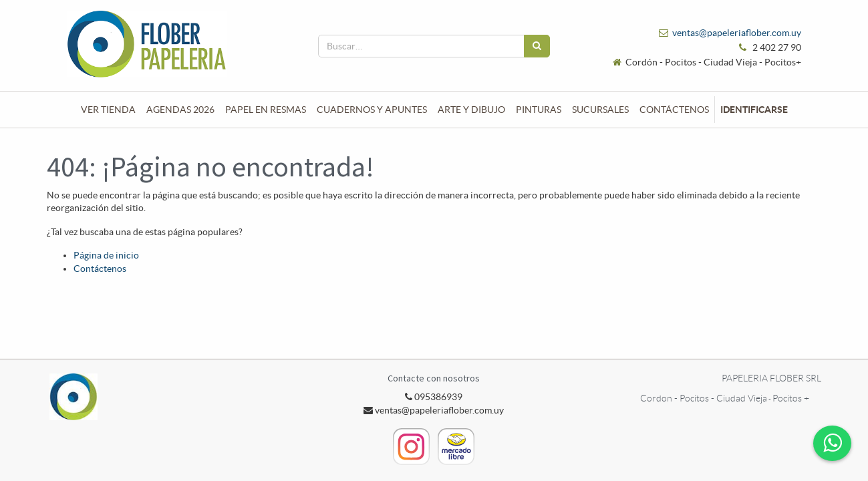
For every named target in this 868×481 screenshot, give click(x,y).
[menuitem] (108, 110)
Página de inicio (106, 255)
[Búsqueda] (537, 46)
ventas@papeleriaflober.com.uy (737, 33)
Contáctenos (100, 269)
